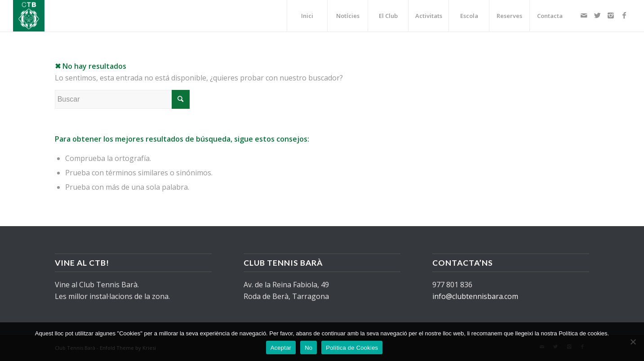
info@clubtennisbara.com (475, 296)
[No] (633, 342)
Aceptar (281, 348)
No (309, 348)
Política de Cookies (352, 348)
